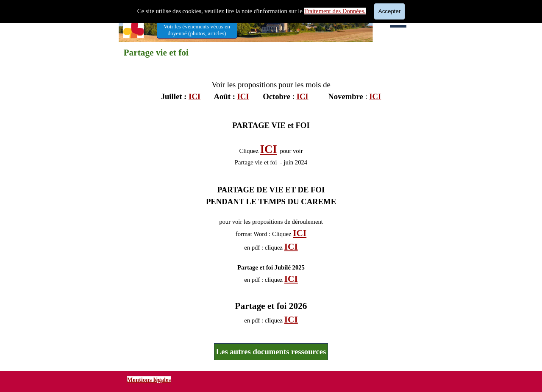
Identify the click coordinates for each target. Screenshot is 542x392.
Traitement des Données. (335, 11)
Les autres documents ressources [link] (271, 352)
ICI (195, 96)
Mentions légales (149, 380)
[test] (197, 30)
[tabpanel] (271, 86)
